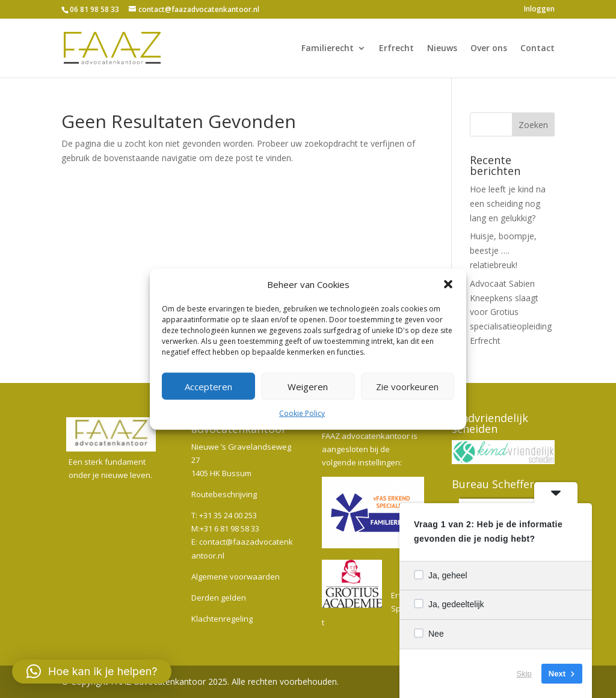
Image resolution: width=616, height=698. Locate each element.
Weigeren (308, 387)
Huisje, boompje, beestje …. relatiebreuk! (503, 250)
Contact (537, 49)
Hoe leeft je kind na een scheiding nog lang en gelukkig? (508, 204)
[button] (448, 284)
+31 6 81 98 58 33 (229, 528)
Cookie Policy (302, 413)
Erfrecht (396, 49)
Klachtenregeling (222, 619)
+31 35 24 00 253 (228, 515)
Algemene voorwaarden (236, 577)
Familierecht (328, 49)
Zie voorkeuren (407, 387)
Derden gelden (219, 598)
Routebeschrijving (224, 494)
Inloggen (539, 10)
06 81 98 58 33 (94, 9)
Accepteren (208, 387)
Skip (524, 674)
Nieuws (442, 49)
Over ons (489, 49)
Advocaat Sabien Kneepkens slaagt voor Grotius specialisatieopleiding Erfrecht (511, 312)
